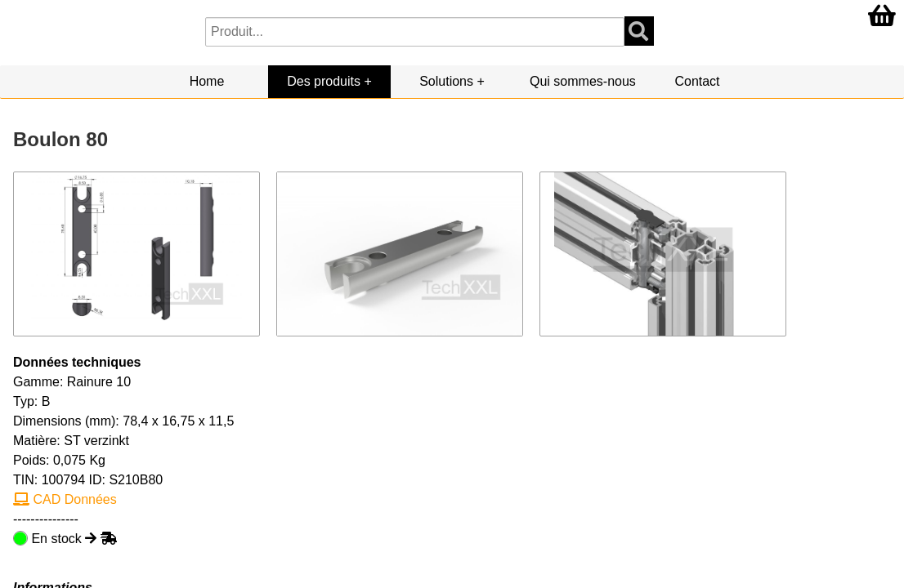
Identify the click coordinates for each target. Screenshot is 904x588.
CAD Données (65, 499)
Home (207, 81)
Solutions (446, 81)
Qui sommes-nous (583, 81)
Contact (697, 81)
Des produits (324, 81)
